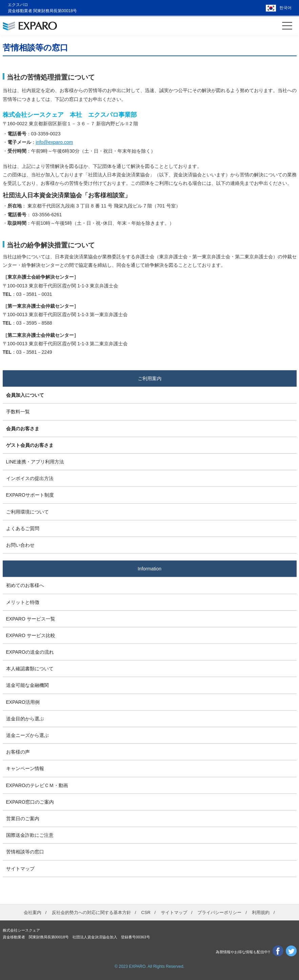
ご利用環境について (27, 512)
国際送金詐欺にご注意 (30, 835)
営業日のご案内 (23, 819)
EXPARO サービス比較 (31, 635)
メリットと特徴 (23, 602)
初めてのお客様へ (25, 585)
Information (149, 569)
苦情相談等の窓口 (25, 852)
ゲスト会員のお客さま (30, 445)
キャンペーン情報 (25, 768)
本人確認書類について (30, 669)
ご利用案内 (150, 378)
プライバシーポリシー (219, 912)
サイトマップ (20, 869)
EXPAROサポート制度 (30, 495)
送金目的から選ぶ (25, 719)
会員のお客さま (23, 429)
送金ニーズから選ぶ (27, 735)
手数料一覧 (18, 412)
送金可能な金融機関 (27, 685)
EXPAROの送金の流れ (30, 652)
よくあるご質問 (23, 528)
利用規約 (261, 912)
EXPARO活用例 (23, 702)
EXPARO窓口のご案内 (30, 802)
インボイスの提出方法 (30, 478)
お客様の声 (18, 752)
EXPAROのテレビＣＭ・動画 (37, 785)
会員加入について (25, 395)
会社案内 (33, 912)
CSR (146, 912)
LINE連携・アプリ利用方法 (35, 462)
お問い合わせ (20, 545)
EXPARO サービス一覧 (31, 619)
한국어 (285, 8)
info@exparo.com (55, 142)
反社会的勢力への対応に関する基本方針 (91, 912)
